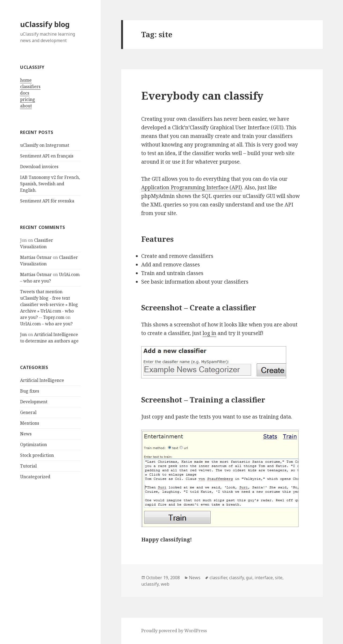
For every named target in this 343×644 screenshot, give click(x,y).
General (28, 412)
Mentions (30, 423)
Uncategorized (35, 477)
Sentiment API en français (47, 156)
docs (25, 93)
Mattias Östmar (36, 257)
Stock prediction (37, 455)
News (26, 434)
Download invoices (39, 167)
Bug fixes (30, 391)
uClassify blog (45, 24)
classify (236, 578)
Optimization (33, 445)
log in (209, 333)
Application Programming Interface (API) (192, 187)
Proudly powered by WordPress (174, 631)
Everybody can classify (202, 95)
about (26, 106)
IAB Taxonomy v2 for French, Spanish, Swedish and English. (50, 184)
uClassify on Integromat (45, 145)
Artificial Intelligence (42, 380)
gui (249, 578)
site (279, 578)
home (26, 80)
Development (34, 402)
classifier (218, 578)
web (165, 584)
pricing (28, 99)
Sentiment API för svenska (47, 201)
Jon (23, 334)
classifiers (30, 86)
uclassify (150, 584)
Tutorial (28, 466)
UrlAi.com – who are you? (46, 324)
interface (264, 578)
